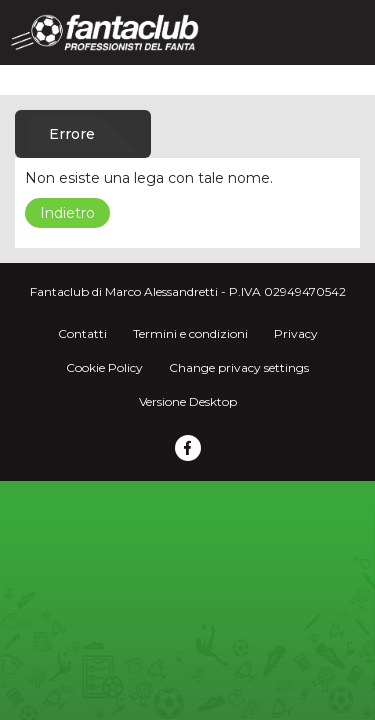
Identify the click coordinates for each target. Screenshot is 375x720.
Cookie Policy (104, 367)
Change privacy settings (239, 367)
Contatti (82, 333)
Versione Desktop (188, 401)
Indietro (67, 213)
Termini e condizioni (190, 333)
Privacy (296, 333)
